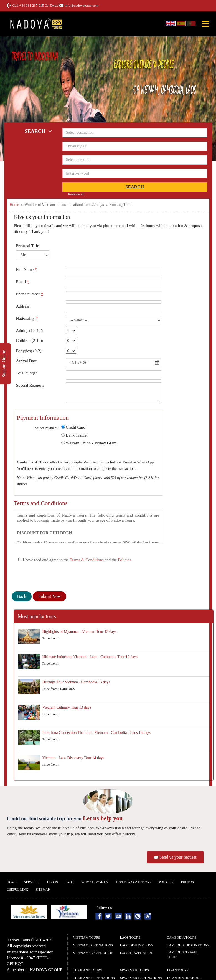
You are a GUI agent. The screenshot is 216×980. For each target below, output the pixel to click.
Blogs (53, 882)
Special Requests (30, 385)
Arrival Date (26, 361)
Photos (187, 882)
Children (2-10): (30, 341)
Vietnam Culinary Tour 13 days (67, 707)
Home (12, 882)
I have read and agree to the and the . (75, 560)
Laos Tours (130, 938)
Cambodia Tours (182, 938)
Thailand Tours (88, 970)
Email (23, 282)
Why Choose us (95, 882)
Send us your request (178, 857)
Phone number (30, 294)
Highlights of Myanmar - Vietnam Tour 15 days (79, 632)
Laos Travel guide (137, 953)
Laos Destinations (137, 945)
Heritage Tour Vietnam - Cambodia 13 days (76, 682)
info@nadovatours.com (82, 5)
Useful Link (18, 890)
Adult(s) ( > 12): (30, 331)
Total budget (26, 373)
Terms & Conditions (87, 560)
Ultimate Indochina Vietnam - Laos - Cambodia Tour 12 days (90, 657)
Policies (124, 560)
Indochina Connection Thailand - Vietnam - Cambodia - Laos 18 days (97, 733)
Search (135, 187)
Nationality (27, 318)
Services (32, 882)
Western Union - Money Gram (91, 443)
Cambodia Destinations (188, 945)
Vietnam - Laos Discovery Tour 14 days (73, 758)
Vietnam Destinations (93, 945)
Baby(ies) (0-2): (29, 351)
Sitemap (43, 890)
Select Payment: (47, 428)
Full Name (26, 270)
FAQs (70, 882)
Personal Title (28, 246)
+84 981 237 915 (31, 5)
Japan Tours (178, 970)
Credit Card (75, 427)
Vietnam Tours (87, 938)
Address (23, 306)
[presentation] (54, 578)
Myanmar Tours (135, 970)
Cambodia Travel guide (183, 955)
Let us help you (103, 818)
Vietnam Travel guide (93, 953)
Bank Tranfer (77, 435)
